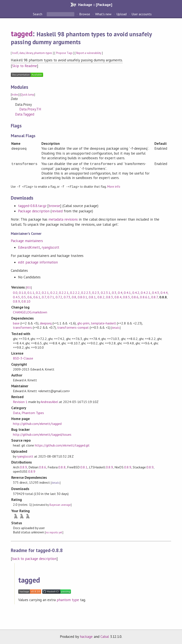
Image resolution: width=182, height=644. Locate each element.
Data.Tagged (25, 114)
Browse (85, 14)
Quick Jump (28, 95)
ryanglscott (50, 247)
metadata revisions (63, 219)
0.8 (74, 297)
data (22, 53)
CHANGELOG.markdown (30, 312)
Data (17, 413)
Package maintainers (27, 241)
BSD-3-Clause (23, 358)
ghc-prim (83, 323)
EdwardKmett (29, 247)
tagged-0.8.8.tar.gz (32, 206)
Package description (34, 211)
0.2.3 (96, 292)
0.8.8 (62, 467)
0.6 (30, 297)
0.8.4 (118, 297)
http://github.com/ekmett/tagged (37, 423)
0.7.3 (67, 297)
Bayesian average (60, 505)
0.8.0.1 (83, 297)
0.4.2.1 (146, 292)
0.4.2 (136, 292)
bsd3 (15, 53)
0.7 (44, 297)
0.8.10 (26, 301)
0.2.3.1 (106, 292)
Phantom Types (33, 413)
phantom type (68, 600)
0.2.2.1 (64, 292)
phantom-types (43, 53)
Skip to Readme (24, 66)
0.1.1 (31, 292)
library (29, 53)
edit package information (38, 262)
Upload (121, 14)
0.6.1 (37, 297)
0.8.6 (135, 297)
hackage (86, 636)
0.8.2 (101, 297)
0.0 (15, 292)
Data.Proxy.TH (30, 109)
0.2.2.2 (75, 292)
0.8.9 (16, 301)
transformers (22, 327)
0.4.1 (127, 292)
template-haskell (103, 323)
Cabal (105, 636)
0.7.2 (59, 297)
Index (15, 95)
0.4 (120, 292)
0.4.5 (16, 297)
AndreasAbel (49, 402)
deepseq (46, 323)
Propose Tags (64, 53)
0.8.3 (109, 297)
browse (54, 206)
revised (57, 211)
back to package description (34, 558)
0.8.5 (126, 297)
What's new (103, 14)
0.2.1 (45, 292)
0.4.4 (164, 292)
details (116, 328)
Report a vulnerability (89, 53)
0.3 (114, 292)
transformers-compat (73, 327)
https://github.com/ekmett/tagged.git (62, 445)
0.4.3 (156, 292)
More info (114, 187)
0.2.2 (54, 292)
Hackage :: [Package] (95, 5)
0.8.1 (92, 297)
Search (38, 14)
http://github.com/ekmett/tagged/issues (42, 434)
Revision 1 (20, 402)
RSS (29, 287)
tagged (22, 34)
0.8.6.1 (145, 297)
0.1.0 (22, 292)
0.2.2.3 (86, 292)
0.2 (38, 292)
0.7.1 (51, 297)
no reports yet (54, 532)
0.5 (24, 297)
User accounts (142, 14)
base (16, 323)
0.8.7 (154, 297)
